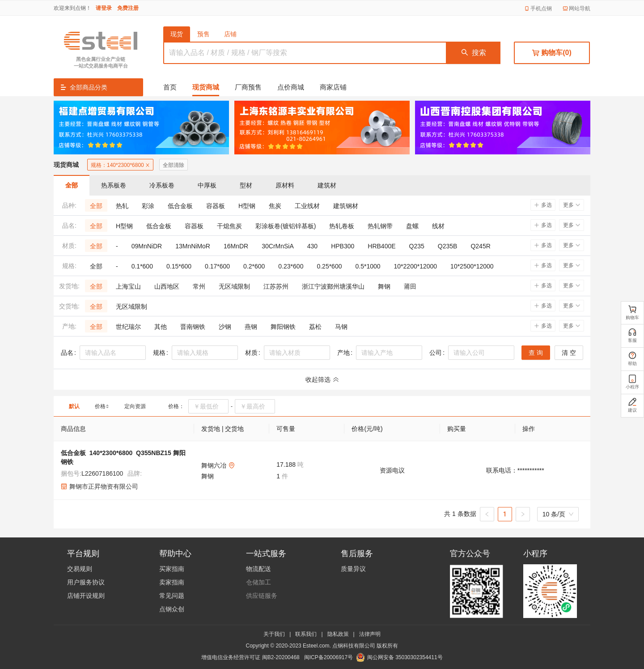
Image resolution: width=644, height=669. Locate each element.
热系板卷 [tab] (114, 185)
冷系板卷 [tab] (162, 185)
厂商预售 (248, 87)
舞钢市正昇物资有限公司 (104, 486)
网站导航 (580, 9)
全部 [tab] (72, 185)
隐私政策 (338, 634)
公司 (436, 353)
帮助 (632, 358)
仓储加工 (258, 582)
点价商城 (291, 87)
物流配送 (258, 569)
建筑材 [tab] (327, 185)
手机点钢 (541, 9)
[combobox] (113, 353)
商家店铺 (333, 87)
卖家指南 (172, 582)
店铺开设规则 (86, 596)
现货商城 (206, 87)
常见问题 (172, 596)
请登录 (104, 8)
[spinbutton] (208, 406)
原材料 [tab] (285, 185)
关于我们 (274, 634)
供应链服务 (262, 596)
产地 (343, 353)
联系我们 (306, 634)
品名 (67, 353)
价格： (176, 406)
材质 (251, 353)
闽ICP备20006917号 (328, 657)
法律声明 (370, 634)
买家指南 (172, 569)
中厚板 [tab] (207, 185)
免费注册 (128, 8)
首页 (170, 87)
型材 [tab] (246, 185)
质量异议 (353, 569)
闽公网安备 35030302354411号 (405, 657)
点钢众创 (172, 609)
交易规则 (80, 569)
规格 (159, 353)
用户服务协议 (86, 582)
